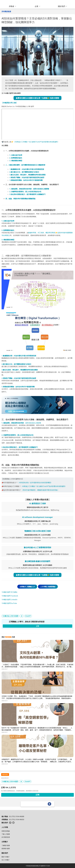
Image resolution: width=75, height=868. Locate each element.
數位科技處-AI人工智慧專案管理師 (37, 547)
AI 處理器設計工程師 (37, 503)
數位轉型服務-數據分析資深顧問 (38, 561)
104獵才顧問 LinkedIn (9, 600)
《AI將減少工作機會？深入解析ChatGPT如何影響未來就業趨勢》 (36, 142)
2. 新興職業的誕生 (16, 158)
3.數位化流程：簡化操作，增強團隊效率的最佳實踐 (27, 175)
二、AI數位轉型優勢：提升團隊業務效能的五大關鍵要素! (25, 165)
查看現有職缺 (6, 831)
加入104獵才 (6, 860)
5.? (26, 180)
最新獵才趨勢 (6, 848)
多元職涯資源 (6, 837)
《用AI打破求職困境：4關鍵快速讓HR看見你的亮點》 (40, 490)
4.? (27, 177)
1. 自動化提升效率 (16, 155)
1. (27, 169)
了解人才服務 (6, 834)
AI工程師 (41, 233)
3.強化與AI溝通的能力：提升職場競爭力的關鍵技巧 (27, 194)
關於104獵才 (6, 857)
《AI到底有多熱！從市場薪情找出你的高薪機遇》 (35, 483)
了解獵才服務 (6, 845)
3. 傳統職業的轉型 (16, 161)
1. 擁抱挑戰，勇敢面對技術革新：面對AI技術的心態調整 (29, 189)
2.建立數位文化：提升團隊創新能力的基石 (24, 172)
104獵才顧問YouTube (9, 603)
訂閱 (38, 795)
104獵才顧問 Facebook (10, 596)
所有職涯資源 (6, 11)
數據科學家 (32, 233)
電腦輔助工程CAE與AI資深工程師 (38, 531)
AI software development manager (37, 517)
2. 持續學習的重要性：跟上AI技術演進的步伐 (25, 192)
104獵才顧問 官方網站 (9, 592)
